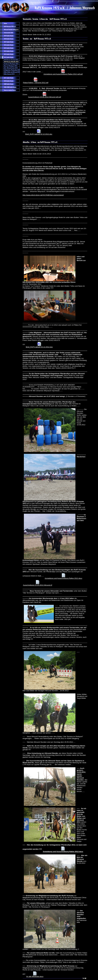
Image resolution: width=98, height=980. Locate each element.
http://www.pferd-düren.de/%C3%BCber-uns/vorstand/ (43, 195)
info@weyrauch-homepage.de (34, 49)
